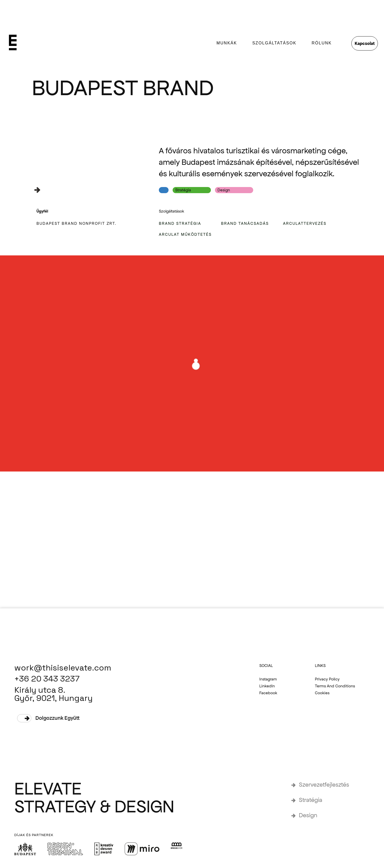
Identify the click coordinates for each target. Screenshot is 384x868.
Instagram (268, 679)
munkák (227, 43)
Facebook (268, 693)
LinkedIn (267, 686)
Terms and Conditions (335, 686)
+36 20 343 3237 (47, 679)
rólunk (322, 43)
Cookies (322, 693)
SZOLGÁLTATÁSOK (274, 43)
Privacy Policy (327, 679)
